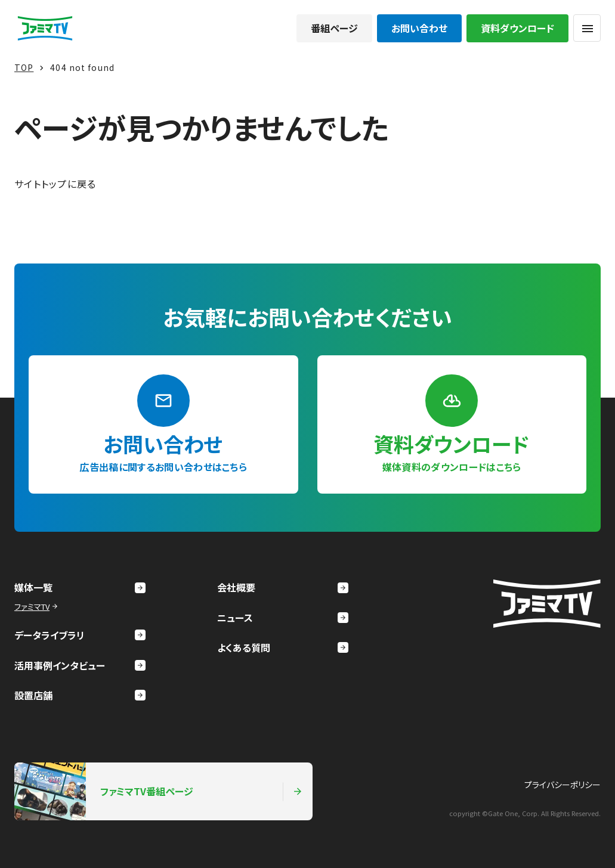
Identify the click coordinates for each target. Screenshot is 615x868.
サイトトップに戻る (55, 184)
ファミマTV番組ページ (159, 791)
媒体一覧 (80, 587)
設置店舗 (80, 695)
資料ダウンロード (517, 28)
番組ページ (334, 28)
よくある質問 (283, 647)
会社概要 (283, 587)
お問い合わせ (419, 28)
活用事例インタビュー (80, 665)
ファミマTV (37, 607)
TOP (24, 67)
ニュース (283, 618)
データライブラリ (80, 635)
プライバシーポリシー (563, 785)
